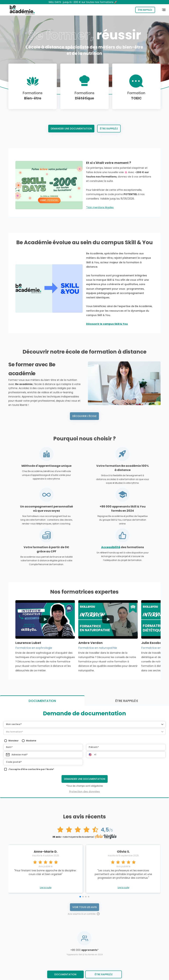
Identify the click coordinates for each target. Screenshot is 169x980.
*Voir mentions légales (100, 207)
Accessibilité (111, 547)
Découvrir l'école (84, 416)
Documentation (65, 974)
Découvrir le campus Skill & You (107, 324)
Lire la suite (46, 795)
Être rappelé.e (145, 10)
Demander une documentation (71, 129)
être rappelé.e (104, 974)
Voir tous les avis (84, 815)
